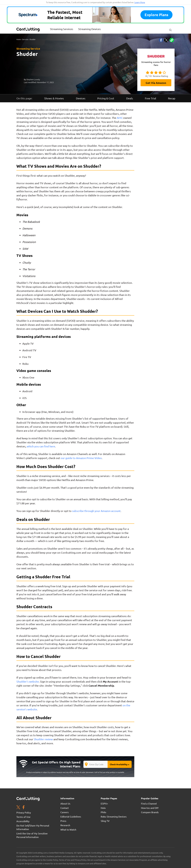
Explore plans (156, 15)
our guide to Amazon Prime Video (81, 458)
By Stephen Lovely (32, 79)
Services (25, 39)
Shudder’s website (28, 681)
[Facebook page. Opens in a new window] (24, 808)
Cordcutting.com (71, 552)
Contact (65, 808)
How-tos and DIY (150, 808)
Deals (130, 98)
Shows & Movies (54, 98)
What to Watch (68, 829)
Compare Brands (150, 812)
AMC (120, 118)
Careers (65, 812)
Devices (81, 98)
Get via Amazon (156, 83)
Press (63, 821)
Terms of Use (23, 817)
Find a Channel (149, 803)
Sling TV (105, 821)
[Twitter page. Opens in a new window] (18, 808)
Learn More (140, 2)
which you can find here (41, 446)
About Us (65, 803)
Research (65, 825)
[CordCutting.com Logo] (28, 29)
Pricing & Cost (106, 98)
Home (19, 39)
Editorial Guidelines (71, 816)
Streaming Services (62, 29)
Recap (172, 98)
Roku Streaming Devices (114, 816)
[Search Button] (170, 29)
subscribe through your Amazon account (96, 511)
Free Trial (150, 98)
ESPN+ (104, 803)
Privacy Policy (24, 812)
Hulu (103, 808)
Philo (103, 812)
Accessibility (23, 821)
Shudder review (43, 739)
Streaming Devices (89, 29)
